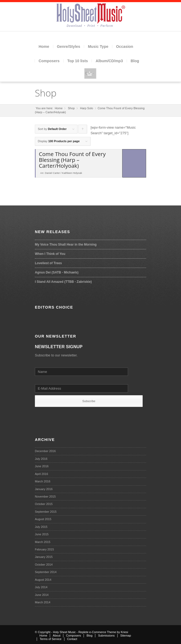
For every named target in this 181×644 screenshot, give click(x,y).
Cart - (90, 73)
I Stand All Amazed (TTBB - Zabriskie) (63, 282)
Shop (46, 93)
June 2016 (42, 466)
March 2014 (43, 602)
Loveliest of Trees (48, 263)
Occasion (125, 47)
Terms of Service (51, 639)
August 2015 (43, 519)
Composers (49, 61)
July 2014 (41, 587)
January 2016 (44, 489)
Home (44, 47)
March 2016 (43, 481)
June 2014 (42, 595)
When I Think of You (50, 254)
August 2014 (43, 580)
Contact (72, 639)
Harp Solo (87, 108)
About (57, 635)
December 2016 (45, 451)
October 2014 (44, 565)
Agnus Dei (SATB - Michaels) (57, 272)
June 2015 (42, 534)
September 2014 (46, 572)
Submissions (106, 635)
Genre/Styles (69, 47)
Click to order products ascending (83, 130)
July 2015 (41, 527)
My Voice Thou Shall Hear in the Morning (66, 245)
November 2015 (45, 496)
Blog (135, 61)
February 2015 (44, 549)
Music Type (98, 47)
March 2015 (43, 542)
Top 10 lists (78, 61)
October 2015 (44, 504)
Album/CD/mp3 (109, 61)
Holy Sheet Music (64, 632)
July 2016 (41, 459)
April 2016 (42, 474)
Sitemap (126, 635)
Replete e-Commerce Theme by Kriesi (103, 632)
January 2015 (44, 557)
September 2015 (46, 512)
